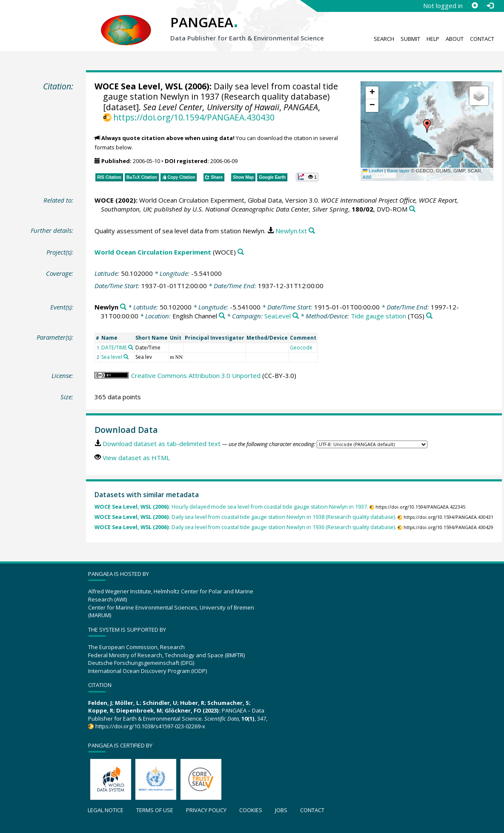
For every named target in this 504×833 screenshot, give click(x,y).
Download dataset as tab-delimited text (162, 444)
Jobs (281, 810)
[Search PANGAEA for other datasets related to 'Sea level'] (126, 357)
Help (433, 39)
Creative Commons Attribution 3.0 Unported (196, 375)
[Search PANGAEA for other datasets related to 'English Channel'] (222, 316)
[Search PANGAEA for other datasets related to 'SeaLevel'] (296, 316)
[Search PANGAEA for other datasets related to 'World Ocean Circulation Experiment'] (241, 252)
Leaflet (373, 171)
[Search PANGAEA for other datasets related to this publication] (412, 209)
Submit (410, 39)
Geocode (301, 348)
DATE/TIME (114, 348)
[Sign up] (475, 6)
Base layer (398, 171)
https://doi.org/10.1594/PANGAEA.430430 (194, 117)
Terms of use (155, 810)
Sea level (112, 357)
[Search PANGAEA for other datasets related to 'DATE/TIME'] (131, 347)
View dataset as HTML (136, 458)
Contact (482, 39)
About (455, 39)
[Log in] (490, 6)
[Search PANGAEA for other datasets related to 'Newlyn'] (123, 307)
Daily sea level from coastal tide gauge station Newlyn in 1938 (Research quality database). (245, 517)
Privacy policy (206, 810)
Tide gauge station (378, 316)
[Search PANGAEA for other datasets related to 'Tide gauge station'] (429, 316)
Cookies (251, 810)
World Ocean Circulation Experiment (153, 252)
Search (384, 39)
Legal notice (106, 810)
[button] (427, 126)
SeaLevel (278, 316)
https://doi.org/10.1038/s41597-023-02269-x (150, 726)
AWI (367, 177)
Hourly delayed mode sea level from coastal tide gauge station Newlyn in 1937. (231, 507)
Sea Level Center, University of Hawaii (211, 107)
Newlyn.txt (291, 231)
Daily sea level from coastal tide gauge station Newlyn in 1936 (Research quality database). (245, 527)
